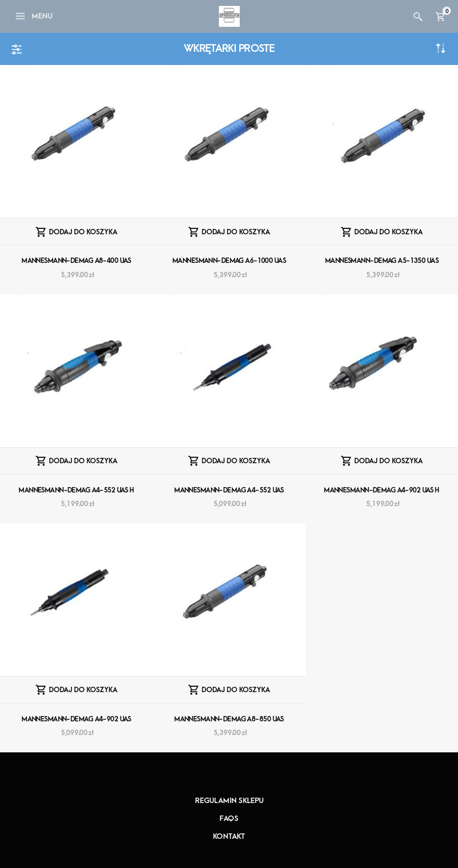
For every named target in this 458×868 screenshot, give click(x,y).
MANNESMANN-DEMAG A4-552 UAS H (76, 490)
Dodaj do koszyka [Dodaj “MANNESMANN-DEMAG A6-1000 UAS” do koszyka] (236, 232)
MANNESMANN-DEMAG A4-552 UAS (229, 490)
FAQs (229, 819)
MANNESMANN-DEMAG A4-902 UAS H (382, 490)
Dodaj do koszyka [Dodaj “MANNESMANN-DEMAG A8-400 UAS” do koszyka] (83, 232)
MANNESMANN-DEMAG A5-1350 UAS (382, 261)
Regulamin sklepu (229, 801)
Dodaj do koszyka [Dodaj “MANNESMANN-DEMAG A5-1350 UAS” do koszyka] (389, 232)
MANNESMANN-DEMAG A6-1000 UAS (229, 261)
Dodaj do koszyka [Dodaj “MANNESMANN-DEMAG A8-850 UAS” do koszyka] (236, 690)
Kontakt (229, 836)
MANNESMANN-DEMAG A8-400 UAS (76, 261)
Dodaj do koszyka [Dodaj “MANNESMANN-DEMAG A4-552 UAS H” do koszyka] (83, 461)
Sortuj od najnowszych (441, 48)
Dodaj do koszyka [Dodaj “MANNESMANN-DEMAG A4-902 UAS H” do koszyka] (389, 461)
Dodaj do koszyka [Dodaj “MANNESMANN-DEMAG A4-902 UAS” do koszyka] (83, 690)
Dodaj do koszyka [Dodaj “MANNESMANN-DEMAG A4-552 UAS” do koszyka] (236, 461)
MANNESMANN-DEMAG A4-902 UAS (76, 719)
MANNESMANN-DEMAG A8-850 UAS (229, 719)
